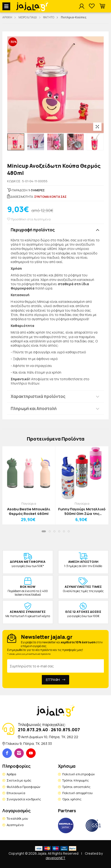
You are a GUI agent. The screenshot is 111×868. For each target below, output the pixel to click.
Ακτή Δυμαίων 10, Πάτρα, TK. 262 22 (50, 737)
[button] (102, 6)
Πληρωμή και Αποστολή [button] (34, 409)
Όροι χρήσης (72, 799)
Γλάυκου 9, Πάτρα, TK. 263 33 (29, 744)
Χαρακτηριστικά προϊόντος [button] (38, 396)
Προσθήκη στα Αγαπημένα (29, 219)
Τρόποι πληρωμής (76, 780)
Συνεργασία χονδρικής (24, 799)
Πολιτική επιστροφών (79, 774)
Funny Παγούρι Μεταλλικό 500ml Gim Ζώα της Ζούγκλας (82, 511)
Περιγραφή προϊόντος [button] (33, 230)
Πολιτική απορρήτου (77, 793)
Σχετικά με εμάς (19, 780)
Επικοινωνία (16, 793)
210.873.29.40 (33, 730)
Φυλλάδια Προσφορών (24, 787)
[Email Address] (55, 666)
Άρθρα (11, 774)
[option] (16, 142)
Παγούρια (29, 503)
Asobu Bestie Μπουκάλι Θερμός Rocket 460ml (29, 511)
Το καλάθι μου (17, 818)
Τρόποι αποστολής (76, 787)
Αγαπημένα (15, 825)
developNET (55, 858)
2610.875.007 (65, 730)
